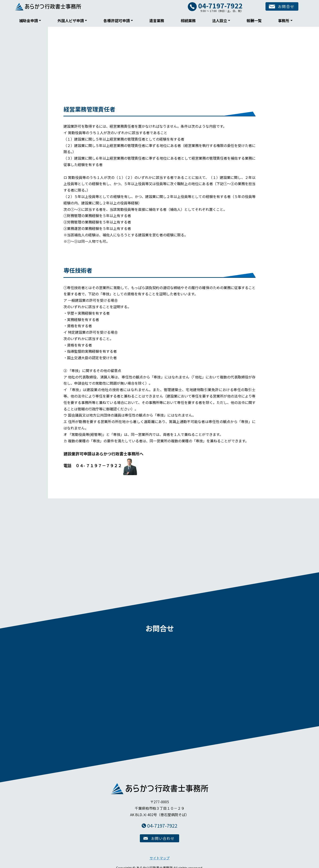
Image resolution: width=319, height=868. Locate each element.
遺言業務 (157, 21)
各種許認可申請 (117, 21)
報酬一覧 (254, 21)
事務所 (284, 21)
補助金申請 (29, 21)
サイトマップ (160, 855)
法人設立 (220, 21)
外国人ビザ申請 (71, 21)
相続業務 (188, 21)
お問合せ (283, 7)
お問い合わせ (163, 835)
